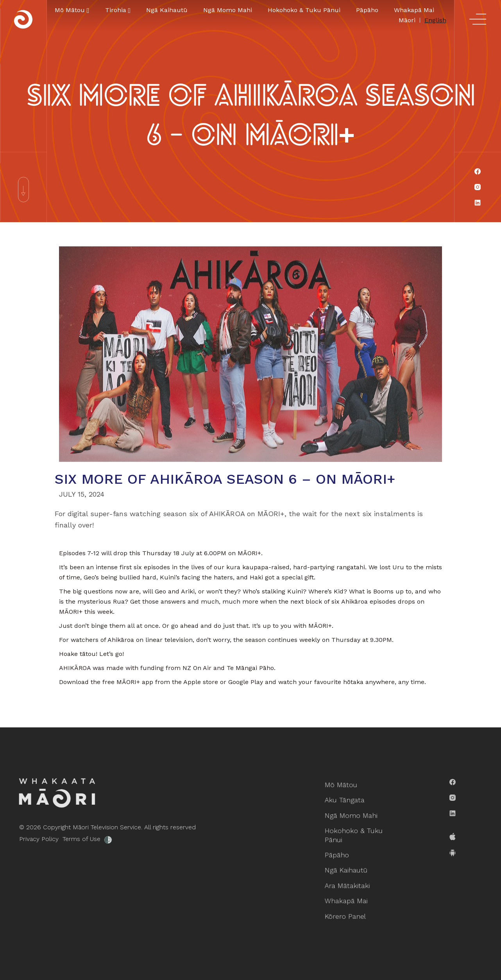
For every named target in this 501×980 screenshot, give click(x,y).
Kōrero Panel (347, 908)
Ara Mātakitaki (349, 881)
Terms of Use (62, 839)
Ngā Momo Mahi (228, 10)
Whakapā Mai (414, 10)
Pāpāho (367, 10)
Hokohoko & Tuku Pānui (304, 10)
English (435, 20)
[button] (72, 10)
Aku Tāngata (346, 807)
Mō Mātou (343, 793)
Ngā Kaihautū (167, 10)
